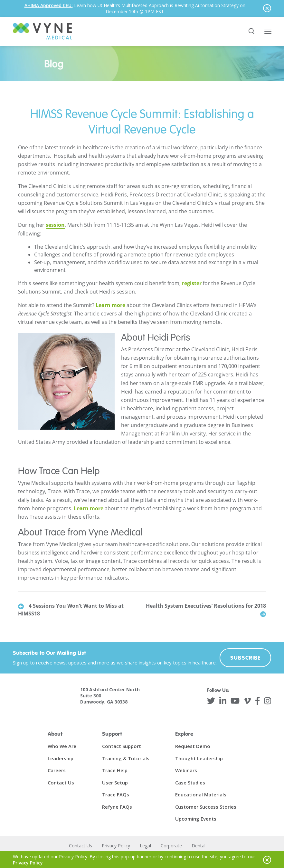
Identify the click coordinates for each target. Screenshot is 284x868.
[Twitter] (211, 701)
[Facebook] (258, 701)
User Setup (115, 783)
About (55, 734)
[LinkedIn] (223, 701)
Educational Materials (201, 795)
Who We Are (62, 746)
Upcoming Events (196, 819)
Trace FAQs (116, 795)
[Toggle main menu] (268, 31)
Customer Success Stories (206, 807)
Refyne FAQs (117, 807)
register (192, 283)
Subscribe (245, 658)
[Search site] (252, 31)
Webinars (186, 771)
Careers (57, 771)
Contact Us (61, 783)
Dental (199, 846)
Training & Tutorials (126, 758)
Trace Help (115, 771)
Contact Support (122, 746)
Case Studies (190, 783)
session (55, 225)
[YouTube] (235, 701)
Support (112, 734)
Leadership (61, 758)
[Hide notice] (267, 8)
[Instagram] (268, 701)
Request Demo (193, 746)
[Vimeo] (247, 701)
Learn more (110, 305)
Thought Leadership (199, 758)
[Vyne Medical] (43, 31)
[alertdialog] (142, 8)
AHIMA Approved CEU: (49, 5)
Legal (145, 846)
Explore (184, 734)
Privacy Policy (116, 846)
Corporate (171, 846)
